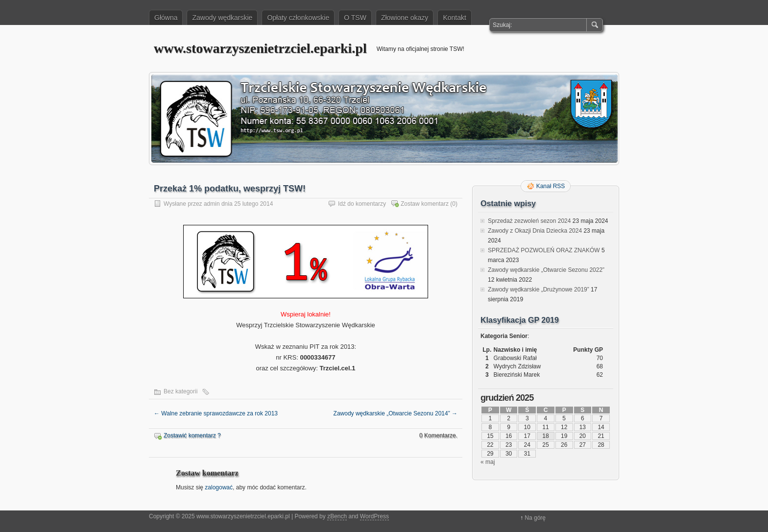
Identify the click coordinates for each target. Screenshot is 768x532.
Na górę (535, 518)
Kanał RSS (551, 186)
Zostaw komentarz (425, 204)
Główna (166, 18)
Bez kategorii (180, 391)
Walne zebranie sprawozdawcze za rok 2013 (216, 413)
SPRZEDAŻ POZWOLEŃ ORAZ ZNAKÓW (544, 250)
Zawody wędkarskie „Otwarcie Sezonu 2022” (546, 270)
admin (212, 204)
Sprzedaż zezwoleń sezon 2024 (529, 221)
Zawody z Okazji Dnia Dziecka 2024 (535, 231)
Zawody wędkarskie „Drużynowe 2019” (539, 290)
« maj (488, 462)
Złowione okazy (405, 18)
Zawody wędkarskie (222, 18)
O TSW (355, 18)
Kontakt (454, 18)
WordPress (374, 516)
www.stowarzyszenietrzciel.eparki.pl (260, 48)
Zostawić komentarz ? (192, 435)
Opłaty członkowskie (298, 18)
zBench (337, 516)
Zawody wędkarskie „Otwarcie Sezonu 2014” (396, 413)
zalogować (219, 487)
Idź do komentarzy (362, 204)
